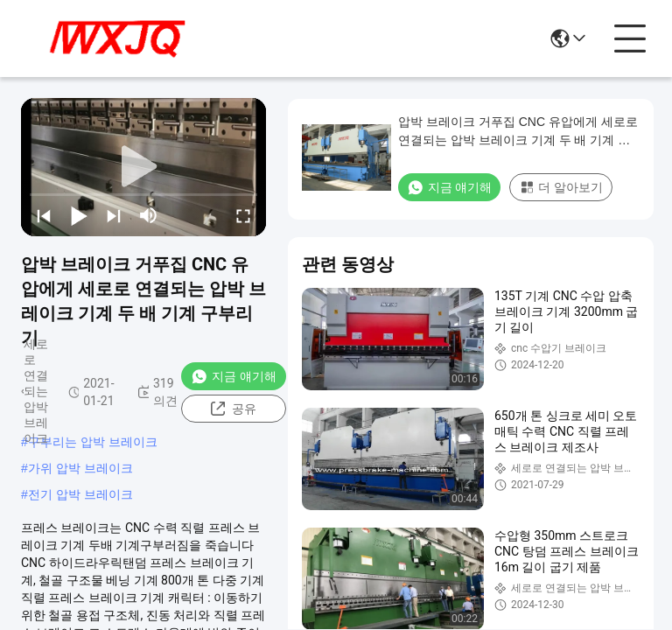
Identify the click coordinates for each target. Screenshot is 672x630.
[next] (114, 215)
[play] (143, 167)
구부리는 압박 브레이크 (93, 442)
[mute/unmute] (149, 215)
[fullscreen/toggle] (243, 215)
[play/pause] (79, 215)
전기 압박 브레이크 (80, 494)
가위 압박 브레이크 (80, 468)
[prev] (44, 215)
